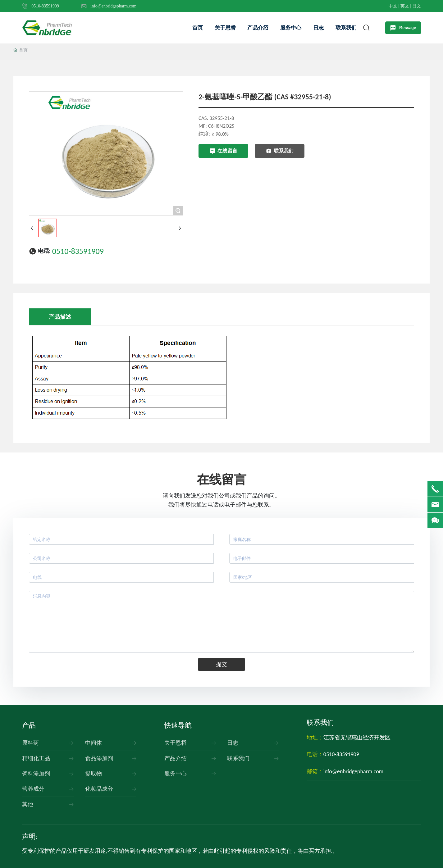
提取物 (94, 774)
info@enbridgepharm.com (113, 6)
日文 (417, 6)
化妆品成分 (99, 789)
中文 (393, 6)
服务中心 (176, 774)
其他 (28, 804)
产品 (29, 725)
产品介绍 (176, 758)
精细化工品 (36, 758)
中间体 (94, 743)
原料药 (30, 743)
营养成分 (33, 789)
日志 (233, 743)
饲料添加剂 (36, 774)
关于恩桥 (176, 743)
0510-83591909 (45, 6)
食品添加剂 (99, 758)
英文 (405, 6)
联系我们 (238, 758)
